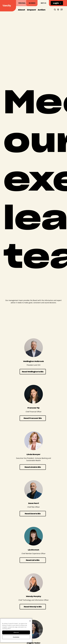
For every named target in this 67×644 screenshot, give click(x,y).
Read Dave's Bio (33, 514)
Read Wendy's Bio (33, 607)
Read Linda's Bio (33, 467)
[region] (16, 630)
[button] (57, 3)
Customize (16, 637)
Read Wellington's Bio (33, 372)
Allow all (16, 632)
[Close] (30, 621)
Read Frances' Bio (33, 418)
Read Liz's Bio (33, 560)
